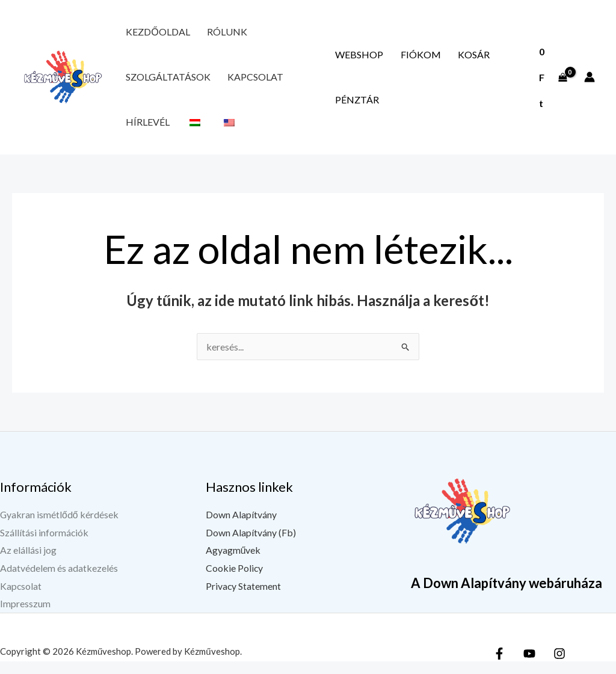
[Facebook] (499, 666)
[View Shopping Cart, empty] (550, 83)
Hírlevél (143, 133)
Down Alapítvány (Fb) (251, 545)
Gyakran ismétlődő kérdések (60, 527)
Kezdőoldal (153, 34)
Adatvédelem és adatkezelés (59, 581)
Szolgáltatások (163, 83)
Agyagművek (233, 562)
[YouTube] (529, 666)
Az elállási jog (28, 562)
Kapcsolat (241, 83)
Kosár (449, 59)
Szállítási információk (45, 545)
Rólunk (212, 34)
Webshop (354, 59)
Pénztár (352, 108)
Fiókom (406, 59)
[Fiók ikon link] (590, 84)
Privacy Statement (244, 599)
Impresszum (25, 617)
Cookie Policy (235, 581)
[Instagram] (559, 666)
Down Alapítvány (241, 527)
